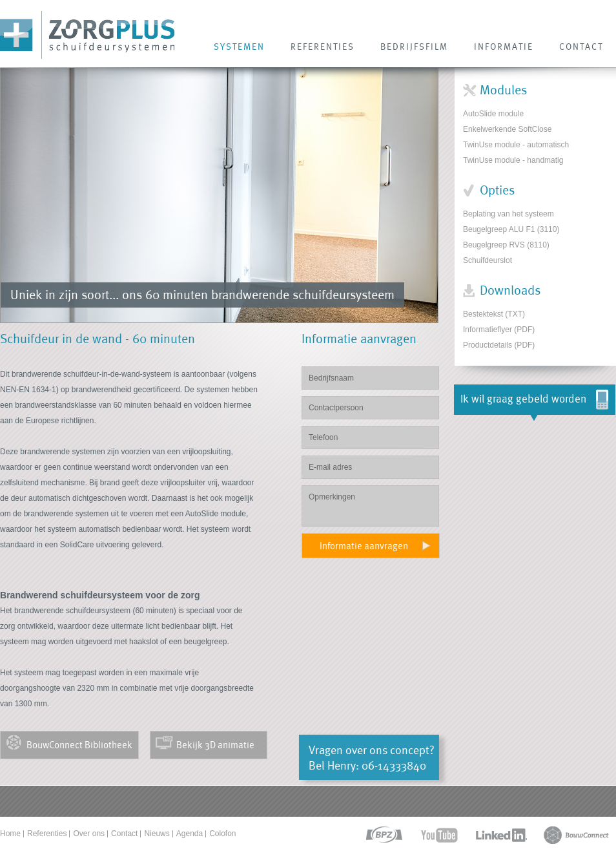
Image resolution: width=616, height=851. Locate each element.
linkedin (501, 835)
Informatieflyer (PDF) (499, 330)
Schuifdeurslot (488, 260)
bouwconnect (576, 835)
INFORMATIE (504, 47)
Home (10, 834)
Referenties (47, 834)
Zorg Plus (87, 35)
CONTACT (581, 47)
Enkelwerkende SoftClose (507, 129)
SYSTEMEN (239, 47)
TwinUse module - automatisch (516, 145)
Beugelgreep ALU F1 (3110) (511, 229)
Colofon (222, 834)
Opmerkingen (370, 506)
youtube (439, 835)
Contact (124, 834)
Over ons (89, 834)
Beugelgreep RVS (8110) (506, 245)
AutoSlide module (493, 114)
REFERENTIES (323, 47)
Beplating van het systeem (508, 214)
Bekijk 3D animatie (215, 745)
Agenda (190, 834)
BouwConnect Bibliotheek (79, 745)
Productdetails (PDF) (499, 345)
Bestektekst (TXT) (494, 314)
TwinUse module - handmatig (513, 160)
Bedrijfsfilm (414, 47)
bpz (383, 835)
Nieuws (157, 834)
